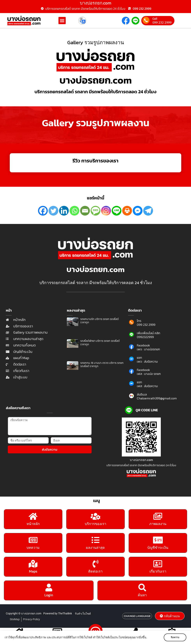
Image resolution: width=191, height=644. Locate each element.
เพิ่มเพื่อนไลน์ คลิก (149, 333)
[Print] (127, 211)
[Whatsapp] (74, 211)
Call (155, 19)
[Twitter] (53, 211)
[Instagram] (106, 211)
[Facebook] (43, 211)
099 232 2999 (162, 22)
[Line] (117, 211)
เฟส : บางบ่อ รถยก (149, 374)
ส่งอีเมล (142, 394)
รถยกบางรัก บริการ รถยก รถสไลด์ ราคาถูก (99, 321)
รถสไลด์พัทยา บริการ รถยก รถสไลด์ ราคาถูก (100, 343)
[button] (62, 21)
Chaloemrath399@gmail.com (157, 398)
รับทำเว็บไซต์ (83, 615)
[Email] (85, 211)
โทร (139, 321)
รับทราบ (175, 637)
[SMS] (95, 211)
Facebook (143, 345)
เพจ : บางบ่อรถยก (148, 349)
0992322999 (145, 337)
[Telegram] (148, 211)
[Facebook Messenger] (138, 211)
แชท (139, 358)
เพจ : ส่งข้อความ (147, 361)
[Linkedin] (64, 211)
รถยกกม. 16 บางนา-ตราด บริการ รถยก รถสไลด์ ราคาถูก (102, 365)
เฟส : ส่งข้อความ (147, 386)
